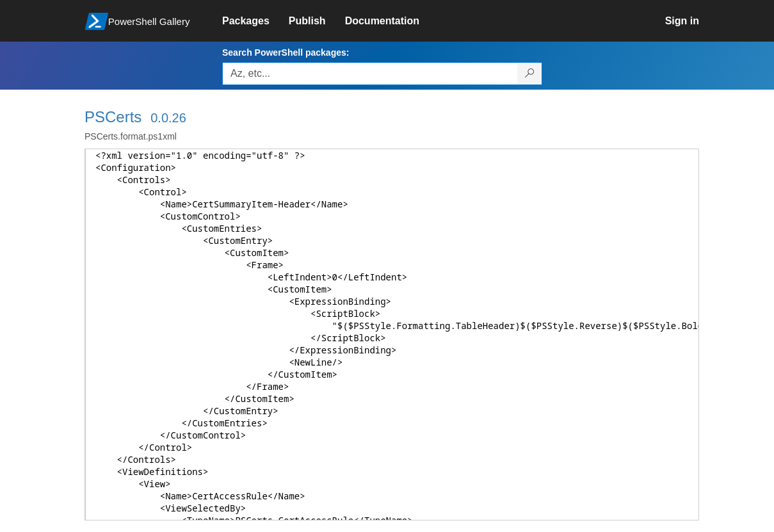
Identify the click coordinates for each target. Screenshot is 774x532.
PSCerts (113, 117)
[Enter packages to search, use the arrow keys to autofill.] (370, 74)
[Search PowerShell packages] (530, 74)
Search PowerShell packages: (286, 52)
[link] (255, 21)
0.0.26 (168, 118)
